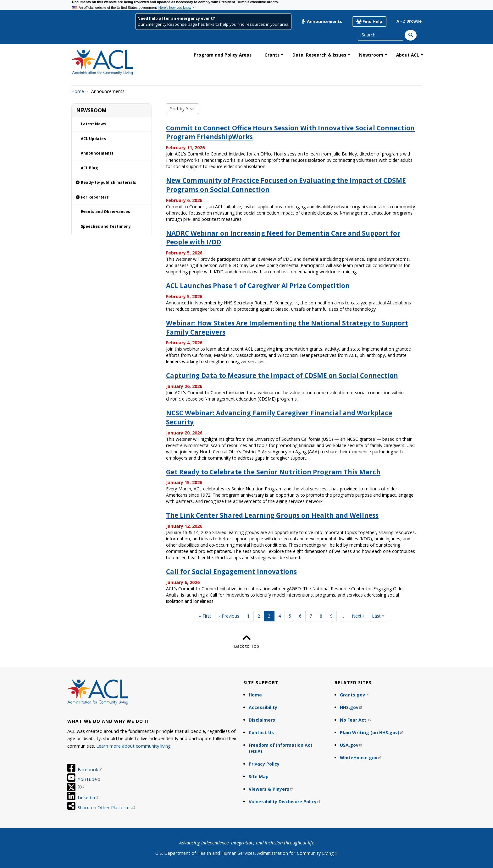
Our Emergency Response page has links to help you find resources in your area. (213, 24)
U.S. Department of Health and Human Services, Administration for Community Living (247, 853)
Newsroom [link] (371, 55)
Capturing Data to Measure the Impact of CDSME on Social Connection (282, 375)
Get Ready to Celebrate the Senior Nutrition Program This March (273, 472)
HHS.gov (351, 707)
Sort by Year (183, 109)
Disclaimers (262, 720)
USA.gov (351, 745)
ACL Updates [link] (93, 139)
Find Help (369, 21)
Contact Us (261, 732)
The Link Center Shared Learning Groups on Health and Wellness (272, 515)
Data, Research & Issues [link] (319, 55)
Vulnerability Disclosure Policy (285, 802)
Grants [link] (272, 55)
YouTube (89, 779)
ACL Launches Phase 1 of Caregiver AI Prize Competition (258, 286)
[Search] (411, 35)
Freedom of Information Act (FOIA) (281, 748)
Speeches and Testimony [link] (106, 226)
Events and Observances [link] (105, 212)
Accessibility (263, 707)
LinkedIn (89, 797)
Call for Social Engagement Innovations (231, 571)
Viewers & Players (271, 789)
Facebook (90, 769)
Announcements (322, 21)
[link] (112, 183)
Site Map (259, 776)
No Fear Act (356, 720)
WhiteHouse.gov (361, 758)
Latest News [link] (93, 124)
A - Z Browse (409, 21)
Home (78, 91)
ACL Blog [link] (89, 168)
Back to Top (246, 641)
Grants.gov (355, 695)
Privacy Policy (264, 764)
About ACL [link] (408, 55)
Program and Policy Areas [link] (223, 55)
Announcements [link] (97, 153)
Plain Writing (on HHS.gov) (372, 732)
